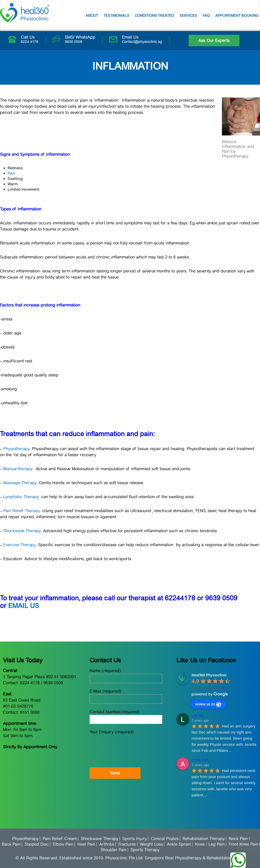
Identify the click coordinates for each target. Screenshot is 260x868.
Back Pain (11, 844)
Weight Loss (151, 844)
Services (188, 16)
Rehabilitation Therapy (204, 839)
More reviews (217, 803)
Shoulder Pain (113, 850)
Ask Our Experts (214, 41)
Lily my (198, 715)
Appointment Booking (237, 16)
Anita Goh (200, 760)
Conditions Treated (154, 16)
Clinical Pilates (165, 839)
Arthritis (107, 844)
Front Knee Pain (243, 844)
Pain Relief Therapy (22, 511)
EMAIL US (24, 606)
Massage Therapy (20, 483)
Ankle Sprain (179, 844)
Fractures (127, 844)
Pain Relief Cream (60, 839)
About (92, 16)
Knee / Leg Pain (210, 844)
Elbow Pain (63, 844)
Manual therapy (18, 469)
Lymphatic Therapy (21, 497)
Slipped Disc (37, 844)
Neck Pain (238, 839)
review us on (208, 705)
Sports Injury (135, 839)
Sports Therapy (145, 850)
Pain (11, 173)
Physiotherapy (17, 449)
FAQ (206, 16)
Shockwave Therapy (22, 531)
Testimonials (116, 16)
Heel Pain (86, 844)
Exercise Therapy (20, 545)
